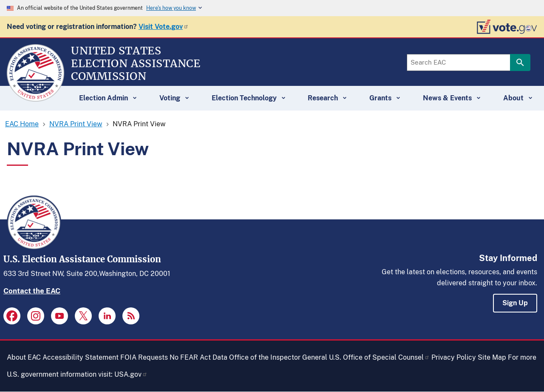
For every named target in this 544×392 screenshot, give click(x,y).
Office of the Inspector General (278, 357)
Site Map (492, 357)
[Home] (35, 98)
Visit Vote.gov (164, 27)
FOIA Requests (144, 357)
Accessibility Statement (81, 357)
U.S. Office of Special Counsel (379, 357)
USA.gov (131, 374)
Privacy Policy (454, 357)
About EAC (24, 357)
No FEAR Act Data (198, 357)
